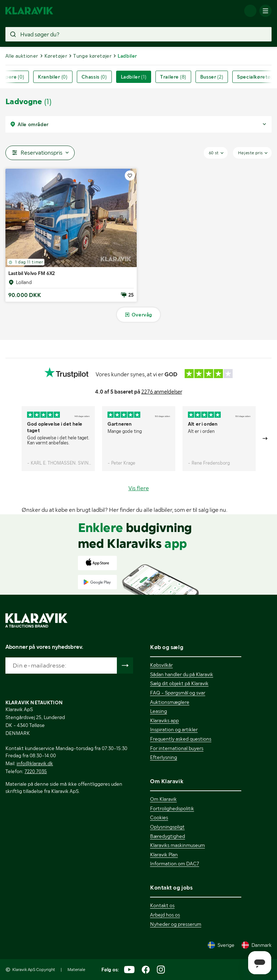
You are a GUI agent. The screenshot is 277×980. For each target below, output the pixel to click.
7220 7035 (36, 771)
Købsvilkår (161, 665)
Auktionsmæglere (170, 702)
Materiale (76, 970)
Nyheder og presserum (176, 924)
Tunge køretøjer (92, 56)
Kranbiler (53, 77)
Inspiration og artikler (174, 730)
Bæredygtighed (168, 836)
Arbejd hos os (165, 915)
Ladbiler (134, 77)
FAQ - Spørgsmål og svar (178, 693)
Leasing (159, 711)
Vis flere (139, 488)
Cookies (159, 817)
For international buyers (177, 748)
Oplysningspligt (167, 827)
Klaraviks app (164, 720)
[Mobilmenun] (265, 11)
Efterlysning (164, 757)
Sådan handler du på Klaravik (182, 674)
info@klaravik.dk (35, 763)
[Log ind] (250, 11)
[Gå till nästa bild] (265, 439)
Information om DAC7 (175, 864)
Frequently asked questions (181, 739)
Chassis (94, 77)
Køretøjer (56, 56)
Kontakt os (162, 905)
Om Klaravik (163, 799)
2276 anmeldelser (162, 392)
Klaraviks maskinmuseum (177, 845)
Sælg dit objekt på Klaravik (179, 683)
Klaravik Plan (164, 855)
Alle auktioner (22, 56)
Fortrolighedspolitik (172, 808)
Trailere (173, 77)
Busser (212, 77)
